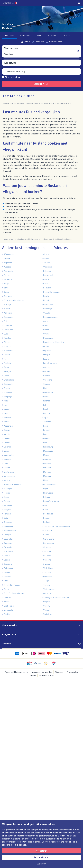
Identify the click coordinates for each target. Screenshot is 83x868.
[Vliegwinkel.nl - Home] (10, 3)
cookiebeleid (8, 833)
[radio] (8, 68)
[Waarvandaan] (21, 74)
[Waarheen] (62, 74)
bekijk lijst (71, 836)
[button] (41, 74)
